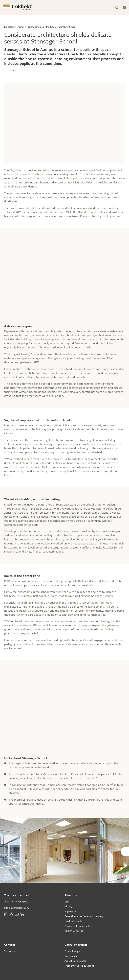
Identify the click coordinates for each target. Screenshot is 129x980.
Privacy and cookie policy (78, 926)
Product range (72, 951)
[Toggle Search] (117, 8)
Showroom (10, 951)
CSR (67, 902)
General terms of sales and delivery (84, 916)
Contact (9, 945)
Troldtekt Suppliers (74, 921)
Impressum (70, 911)
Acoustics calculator (75, 961)
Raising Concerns (74, 931)
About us (71, 895)
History (68, 906)
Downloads (71, 956)
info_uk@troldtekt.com (16, 908)
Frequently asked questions (79, 966)
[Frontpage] (17, 7)
